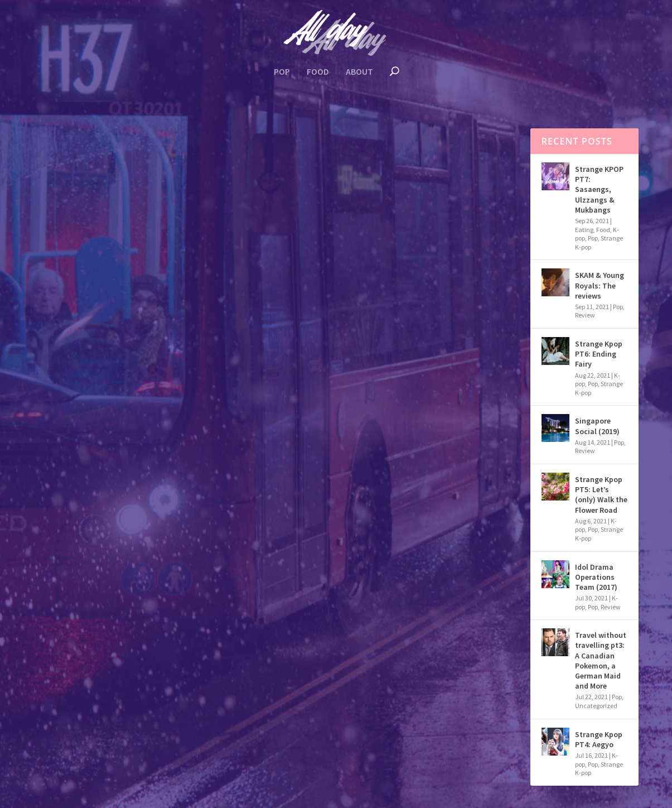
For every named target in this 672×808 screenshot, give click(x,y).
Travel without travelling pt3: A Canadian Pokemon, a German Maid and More (601, 660)
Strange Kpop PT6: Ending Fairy (599, 354)
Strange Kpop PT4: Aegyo (599, 739)
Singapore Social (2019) (597, 426)
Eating (92, 326)
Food (318, 72)
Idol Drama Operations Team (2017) (596, 577)
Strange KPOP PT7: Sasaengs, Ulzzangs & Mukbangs (599, 189)
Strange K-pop (172, 326)
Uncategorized (596, 706)
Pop (282, 72)
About (359, 72)
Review (585, 315)
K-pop (129, 326)
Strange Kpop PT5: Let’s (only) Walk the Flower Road (601, 495)
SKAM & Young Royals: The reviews (600, 285)
